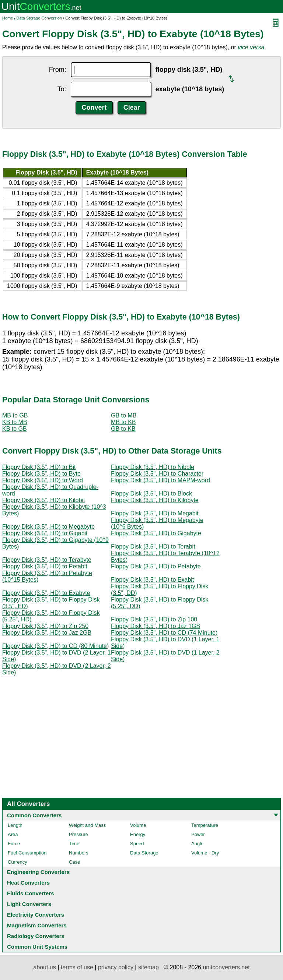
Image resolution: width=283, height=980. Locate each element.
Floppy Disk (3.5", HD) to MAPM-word (160, 480)
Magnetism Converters (37, 925)
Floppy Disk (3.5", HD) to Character (157, 474)
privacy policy (116, 967)
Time (74, 844)
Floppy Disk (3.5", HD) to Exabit (152, 580)
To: (62, 89)
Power (198, 834)
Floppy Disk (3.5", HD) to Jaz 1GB (156, 626)
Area (13, 834)
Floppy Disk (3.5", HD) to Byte (41, 474)
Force (14, 844)
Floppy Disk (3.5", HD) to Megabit (155, 513)
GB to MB (124, 415)
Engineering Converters (38, 872)
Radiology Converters (36, 936)
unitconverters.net (226, 967)
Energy (138, 834)
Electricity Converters (36, 915)
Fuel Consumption (27, 853)
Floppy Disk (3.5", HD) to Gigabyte (156, 533)
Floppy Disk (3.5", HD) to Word (43, 480)
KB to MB (15, 422)
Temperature (205, 825)
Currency (18, 862)
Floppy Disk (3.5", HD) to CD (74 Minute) (164, 633)
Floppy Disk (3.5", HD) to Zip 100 (154, 619)
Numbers (79, 853)
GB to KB (123, 429)
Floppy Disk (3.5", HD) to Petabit (45, 566)
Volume (138, 825)
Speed (137, 844)
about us (44, 967)
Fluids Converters (31, 893)
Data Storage (144, 853)
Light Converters (29, 904)
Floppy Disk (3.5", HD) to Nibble (153, 467)
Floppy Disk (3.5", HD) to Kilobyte (155, 500)
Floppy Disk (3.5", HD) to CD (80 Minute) (55, 646)
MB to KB (123, 422)
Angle (197, 844)
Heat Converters (28, 883)
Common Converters (34, 815)
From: (58, 70)
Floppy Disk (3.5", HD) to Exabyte (46, 593)
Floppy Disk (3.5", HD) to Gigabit (45, 533)
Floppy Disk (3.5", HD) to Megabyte (48, 527)
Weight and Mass (87, 825)
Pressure (78, 834)
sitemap (149, 967)
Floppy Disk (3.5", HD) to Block (151, 493)
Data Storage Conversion (39, 18)
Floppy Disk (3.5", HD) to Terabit (153, 547)
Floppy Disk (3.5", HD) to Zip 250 (45, 626)
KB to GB (15, 429)
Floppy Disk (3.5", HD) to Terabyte (47, 560)
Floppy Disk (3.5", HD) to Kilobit (43, 500)
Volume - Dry (205, 853)
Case (74, 862)
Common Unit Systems (37, 947)
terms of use (77, 967)
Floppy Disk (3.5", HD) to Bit (39, 467)
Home (8, 18)
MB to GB (15, 415)
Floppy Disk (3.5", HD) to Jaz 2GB (47, 633)
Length (15, 825)
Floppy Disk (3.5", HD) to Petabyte (156, 566)
